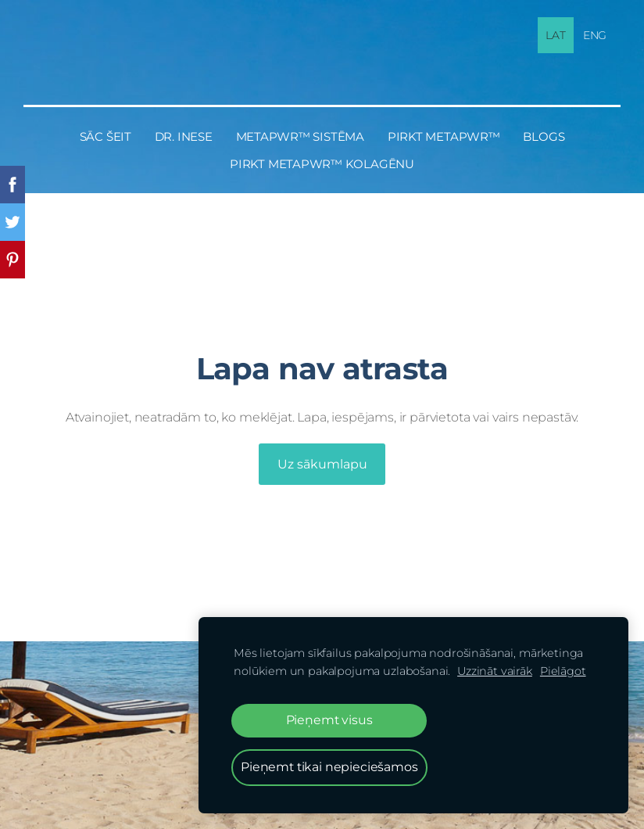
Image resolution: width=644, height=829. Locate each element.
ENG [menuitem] (595, 35)
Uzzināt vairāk (495, 671)
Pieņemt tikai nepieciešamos (329, 767)
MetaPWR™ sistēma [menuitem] (300, 136)
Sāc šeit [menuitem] (106, 136)
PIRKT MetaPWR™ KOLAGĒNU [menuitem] (322, 164)
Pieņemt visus (329, 720)
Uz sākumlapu (322, 464)
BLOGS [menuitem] (544, 136)
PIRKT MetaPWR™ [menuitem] (444, 136)
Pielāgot (563, 671)
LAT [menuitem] (556, 35)
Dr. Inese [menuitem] (184, 136)
